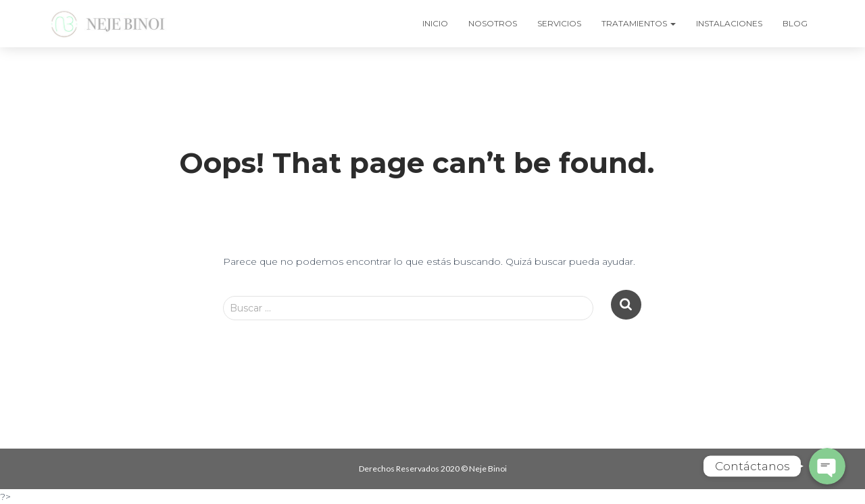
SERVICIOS (559, 23)
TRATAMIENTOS (639, 23)
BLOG (795, 23)
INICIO (435, 23)
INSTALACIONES (729, 23)
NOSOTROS (493, 23)
